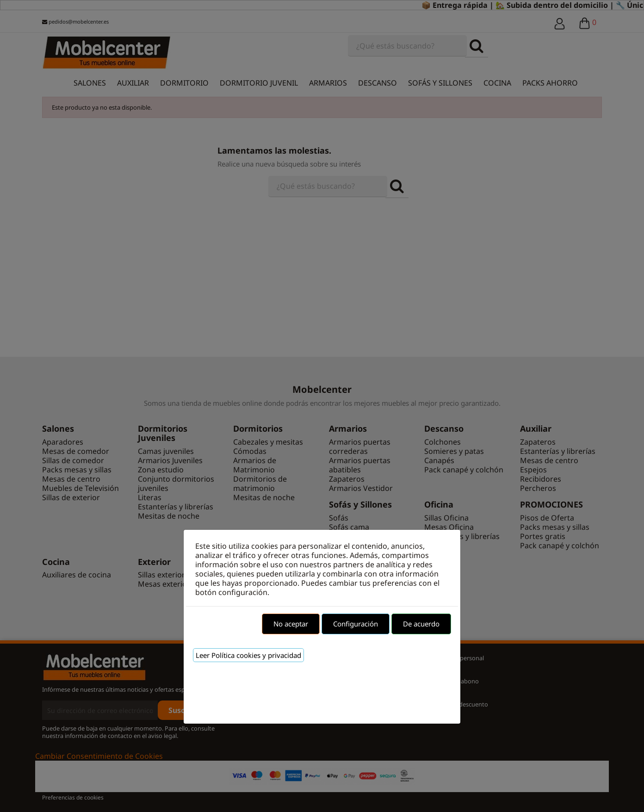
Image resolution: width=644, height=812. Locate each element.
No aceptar (291, 624)
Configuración (356, 624)
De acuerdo (421, 624)
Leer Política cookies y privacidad (248, 655)
